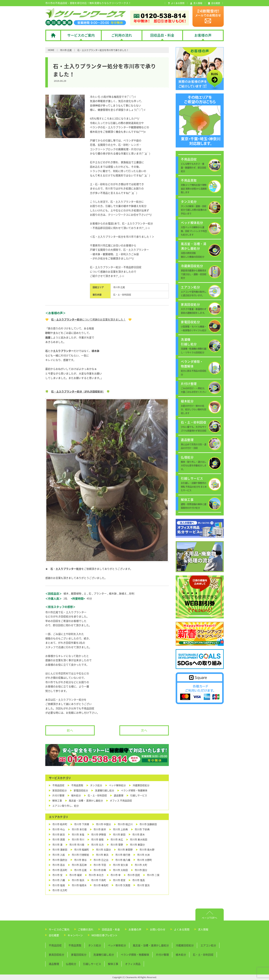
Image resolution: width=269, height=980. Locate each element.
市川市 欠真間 (123, 885)
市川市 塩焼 (59, 885)
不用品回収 (58, 785)
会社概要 (54, 935)
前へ (70, 730)
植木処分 (76, 795)
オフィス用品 (133, 964)
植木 (66, 593)
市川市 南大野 (147, 850)
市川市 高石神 (79, 865)
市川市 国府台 (60, 860)
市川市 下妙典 (142, 829)
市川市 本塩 (78, 835)
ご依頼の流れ (86, 929)
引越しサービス (139, 795)
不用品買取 (77, 785)
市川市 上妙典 (120, 829)
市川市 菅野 (117, 845)
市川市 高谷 (59, 865)
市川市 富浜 (143, 885)
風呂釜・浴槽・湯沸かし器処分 (151, 945)
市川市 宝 (57, 875)
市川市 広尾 (66, 50)
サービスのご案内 (59, 929)
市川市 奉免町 (101, 885)
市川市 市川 (78, 839)
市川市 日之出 (101, 860)
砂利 (132, 593)
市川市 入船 (59, 855)
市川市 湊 (57, 845)
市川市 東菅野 (125, 850)
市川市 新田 (119, 835)
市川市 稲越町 (82, 850)
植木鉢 (113, 593)
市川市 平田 (100, 865)
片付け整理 (58, 795)
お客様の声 (135, 929)
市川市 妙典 (100, 870)
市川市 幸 (116, 875)
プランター (100, 593)
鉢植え (123, 593)
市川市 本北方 (96, 875)
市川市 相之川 (125, 824)
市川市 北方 (97, 845)
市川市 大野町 (145, 860)
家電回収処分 (81, 790)
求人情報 (203, 929)
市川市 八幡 (59, 880)
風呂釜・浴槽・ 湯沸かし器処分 (86, 801)
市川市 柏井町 (60, 824)
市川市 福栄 (76, 875)
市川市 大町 (141, 865)
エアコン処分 (208, 945)
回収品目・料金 (111, 929)
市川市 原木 (139, 835)
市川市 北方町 (60, 890)
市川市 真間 (59, 839)
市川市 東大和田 (139, 839)
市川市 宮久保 (120, 865)
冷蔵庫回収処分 (141, 785)
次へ (144, 730)
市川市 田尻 (134, 875)
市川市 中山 (59, 829)
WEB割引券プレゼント (104, 935)
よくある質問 (182, 929)
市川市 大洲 (143, 855)
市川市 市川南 (77, 845)
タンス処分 (96, 785)
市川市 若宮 (119, 880)
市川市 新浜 (59, 835)
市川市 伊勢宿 (99, 835)
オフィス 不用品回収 (121, 801)
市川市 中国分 (103, 824)
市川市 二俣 (153, 875)
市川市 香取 (97, 839)
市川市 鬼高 (139, 880)
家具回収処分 (60, 790)
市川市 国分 (141, 870)
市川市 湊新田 (60, 850)
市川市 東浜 (102, 855)
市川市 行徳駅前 (80, 855)
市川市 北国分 (103, 850)
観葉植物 (76, 593)
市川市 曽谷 (80, 860)
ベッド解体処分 (117, 785)
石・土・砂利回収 (122, 295)
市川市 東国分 (137, 845)
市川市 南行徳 (123, 855)
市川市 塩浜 (78, 880)
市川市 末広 (117, 839)
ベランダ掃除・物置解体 (134, 790)
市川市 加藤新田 (148, 824)
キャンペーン (75, 935)
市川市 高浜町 (60, 870)
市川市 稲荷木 (79, 885)
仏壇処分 (71, 964)
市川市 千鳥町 (99, 880)
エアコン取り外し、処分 (66, 806)
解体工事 (57, 801)
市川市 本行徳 (79, 829)
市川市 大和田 (120, 870)
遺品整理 (119, 795)
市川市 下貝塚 (82, 824)
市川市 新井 (100, 829)
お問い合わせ (158, 929)
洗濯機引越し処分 (104, 790)
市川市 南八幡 (123, 860)
